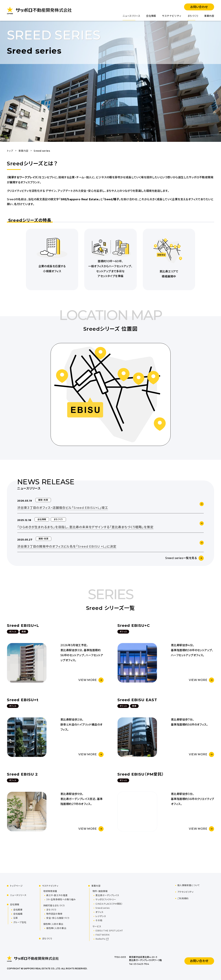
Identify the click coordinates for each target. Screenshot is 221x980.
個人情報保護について (189, 885)
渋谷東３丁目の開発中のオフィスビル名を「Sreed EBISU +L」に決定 (67, 547)
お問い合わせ (199, 7)
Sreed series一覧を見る (181, 558)
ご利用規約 (183, 898)
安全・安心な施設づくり (58, 918)
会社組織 (18, 914)
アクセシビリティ (185, 892)
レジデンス (101, 916)
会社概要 (18, 910)
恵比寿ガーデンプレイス (107, 895)
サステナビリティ (172, 16)
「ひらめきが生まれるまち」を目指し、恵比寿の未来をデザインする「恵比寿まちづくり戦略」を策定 (85, 527)
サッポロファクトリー (106, 899)
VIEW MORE (88, 680)
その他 (99, 920)
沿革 (16, 918)
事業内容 (209, 16)
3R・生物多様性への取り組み (61, 899)
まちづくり (193, 16)
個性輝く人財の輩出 (56, 928)
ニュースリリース (131, 16)
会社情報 (151, 16)
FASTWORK (103, 935)
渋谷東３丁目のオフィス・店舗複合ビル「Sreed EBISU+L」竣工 (63, 508)
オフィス (99, 912)
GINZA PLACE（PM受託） (109, 904)
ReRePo (100, 939)
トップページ (16, 886)
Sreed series (103, 908)
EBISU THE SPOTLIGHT (109, 931)
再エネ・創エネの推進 (57, 895)
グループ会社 (20, 922)
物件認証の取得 (54, 914)
